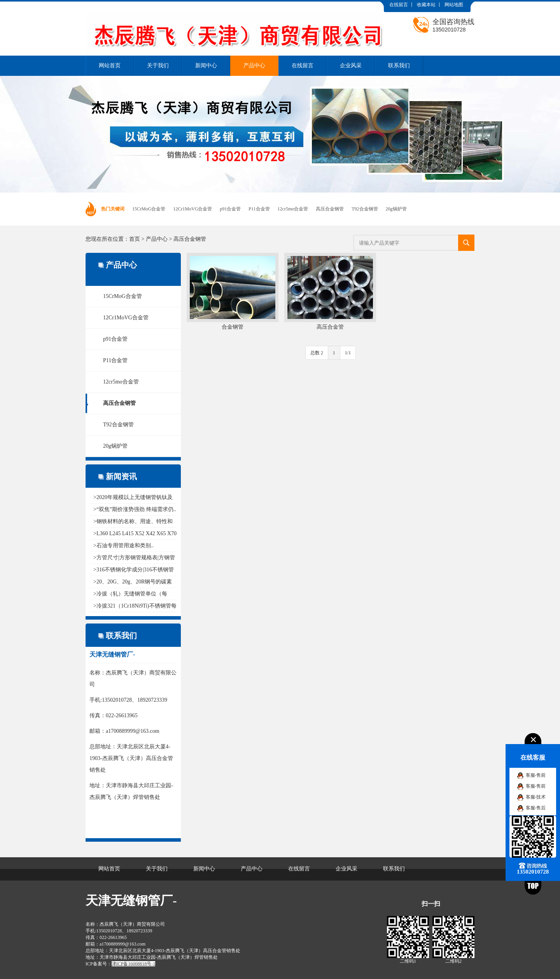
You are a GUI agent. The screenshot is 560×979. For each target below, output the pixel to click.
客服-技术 (536, 797)
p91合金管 (230, 209)
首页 (135, 239)
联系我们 (399, 66)
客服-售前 (536, 775)
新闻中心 (206, 66)
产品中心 (254, 66)
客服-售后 (536, 808)
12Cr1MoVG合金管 (192, 209)
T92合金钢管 (365, 209)
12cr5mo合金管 (293, 209)
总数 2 (317, 353)
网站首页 (110, 66)
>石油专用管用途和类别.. (123, 546)
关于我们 (158, 66)
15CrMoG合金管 (149, 209)
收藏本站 (426, 5)
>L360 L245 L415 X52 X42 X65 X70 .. (135, 533)
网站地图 (454, 5)
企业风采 (351, 66)
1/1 (348, 353)
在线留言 (399, 5)
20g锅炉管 (396, 209)
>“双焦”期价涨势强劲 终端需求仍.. (135, 509)
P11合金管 (259, 209)
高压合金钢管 (330, 209)
